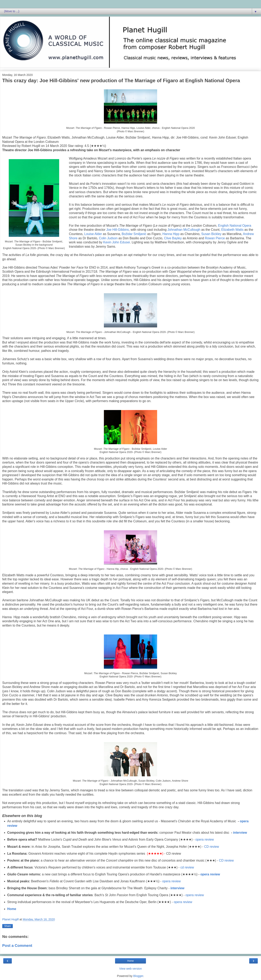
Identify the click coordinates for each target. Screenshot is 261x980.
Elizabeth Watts (232, 230)
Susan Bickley (211, 234)
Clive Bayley (173, 238)
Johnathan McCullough (184, 230)
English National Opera (235, 226)
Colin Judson (108, 238)
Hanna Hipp (171, 234)
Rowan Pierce (215, 238)
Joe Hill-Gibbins (118, 230)
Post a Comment (17, 946)
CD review (212, 847)
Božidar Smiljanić (134, 234)
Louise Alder (93, 234)
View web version (130, 969)
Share (8, 926)
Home (12, 909)
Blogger (138, 976)
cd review (187, 867)
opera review (205, 839)
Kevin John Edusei (117, 242)
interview (240, 833)
